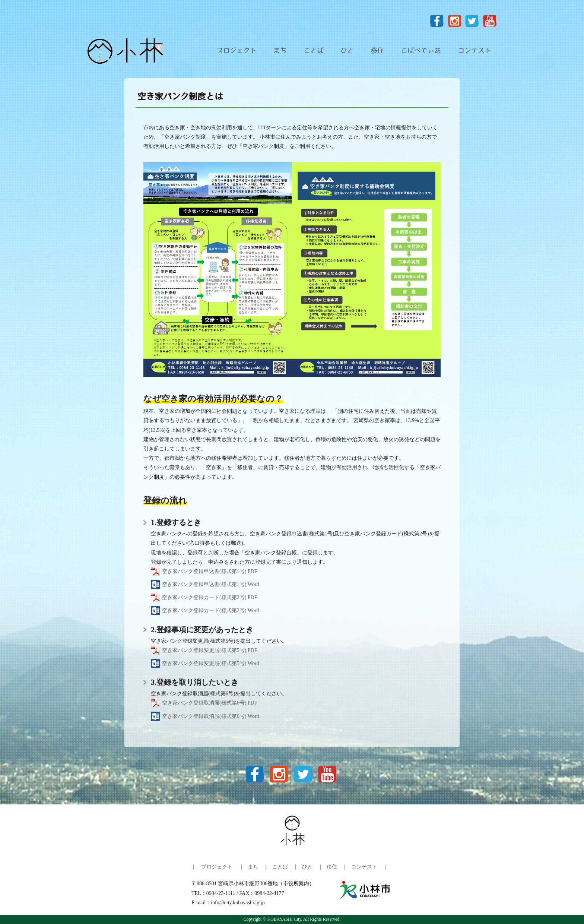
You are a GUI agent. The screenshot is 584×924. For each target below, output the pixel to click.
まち (280, 51)
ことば (314, 51)
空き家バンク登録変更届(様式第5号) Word (211, 663)
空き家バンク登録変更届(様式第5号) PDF (210, 650)
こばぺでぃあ (421, 51)
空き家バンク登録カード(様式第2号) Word (211, 610)
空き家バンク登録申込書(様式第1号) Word (211, 584)
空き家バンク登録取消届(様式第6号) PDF (210, 703)
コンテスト (475, 51)
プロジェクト (237, 51)
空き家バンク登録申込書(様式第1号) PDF (210, 571)
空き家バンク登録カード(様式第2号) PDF (210, 597)
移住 (377, 51)
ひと (347, 51)
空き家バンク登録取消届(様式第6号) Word (211, 716)
